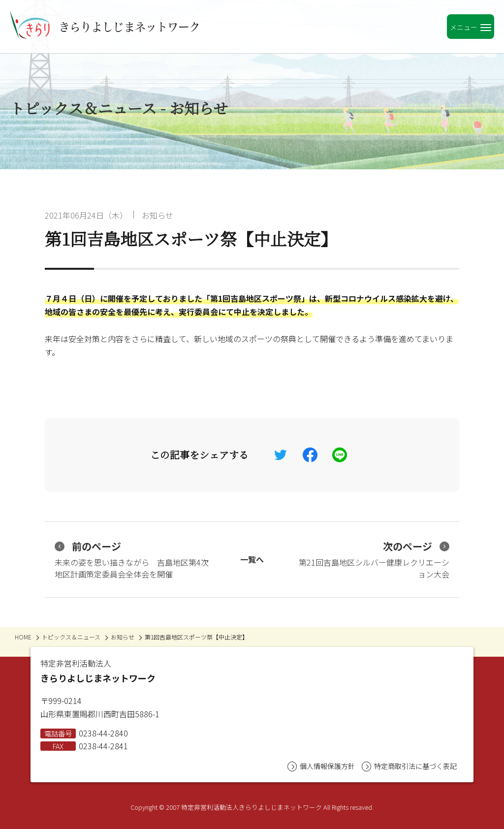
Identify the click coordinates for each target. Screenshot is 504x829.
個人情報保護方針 (321, 766)
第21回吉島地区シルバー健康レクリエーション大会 (374, 559)
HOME (23, 637)
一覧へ (252, 559)
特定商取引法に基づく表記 (409, 766)
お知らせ (157, 215)
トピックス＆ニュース (71, 637)
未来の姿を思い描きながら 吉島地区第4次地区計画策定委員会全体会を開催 (132, 559)
